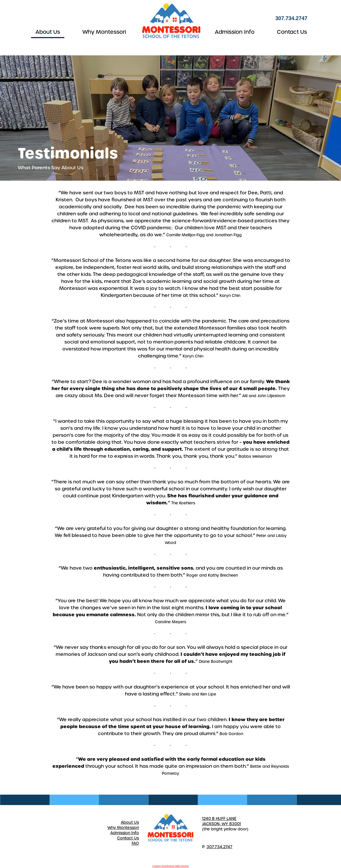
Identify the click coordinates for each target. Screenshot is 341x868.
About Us (48, 32)
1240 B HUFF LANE (219, 819)
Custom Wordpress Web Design (170, 866)
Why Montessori (104, 32)
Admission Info (235, 32)
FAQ (135, 843)
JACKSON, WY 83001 (221, 824)
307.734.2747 (219, 847)
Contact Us (292, 32)
